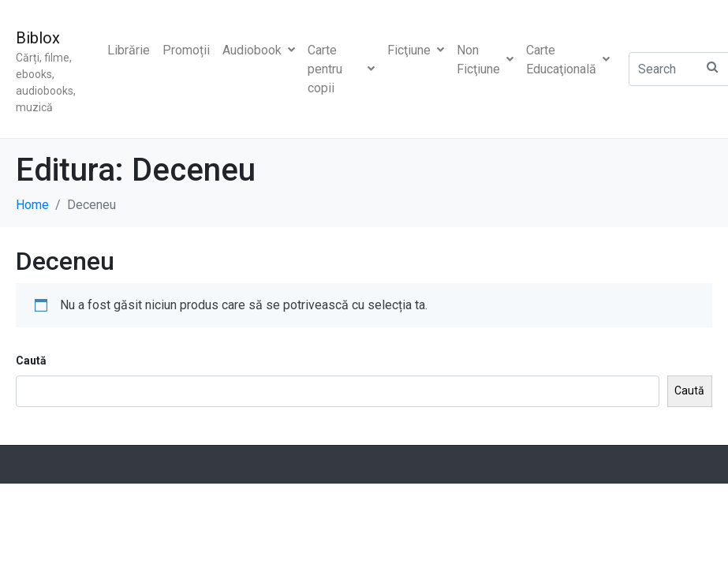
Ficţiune (416, 50)
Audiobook (259, 50)
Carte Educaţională (568, 60)
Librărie (129, 50)
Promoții (186, 50)
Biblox (38, 38)
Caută (31, 361)
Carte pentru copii (341, 69)
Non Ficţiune (485, 60)
